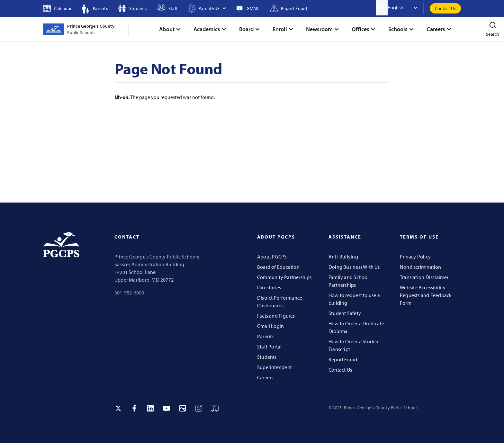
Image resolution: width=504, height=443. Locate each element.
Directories (269, 287)
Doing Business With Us (354, 267)
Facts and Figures (276, 316)
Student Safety (345, 313)
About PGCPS (272, 257)
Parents (265, 336)
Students (267, 357)
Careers (265, 377)
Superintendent (274, 367)
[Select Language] (405, 8)
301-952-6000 (129, 293)
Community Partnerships (284, 277)
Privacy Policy (415, 257)
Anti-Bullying (343, 257)
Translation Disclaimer (424, 277)
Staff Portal (270, 347)
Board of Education (278, 267)
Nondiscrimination (421, 267)
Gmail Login (270, 326)
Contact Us (445, 8)
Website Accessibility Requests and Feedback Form (426, 295)
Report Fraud (343, 359)
